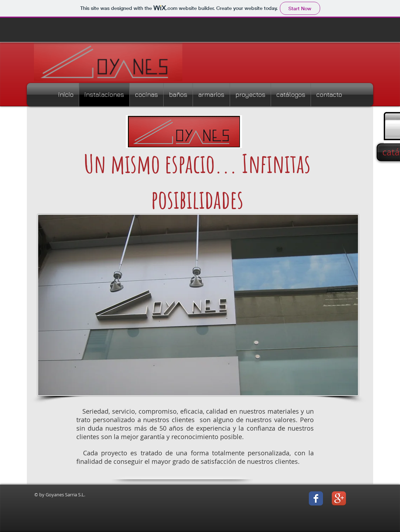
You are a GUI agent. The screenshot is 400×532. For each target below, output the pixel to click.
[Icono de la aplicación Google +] (339, 498)
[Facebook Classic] (316, 498)
